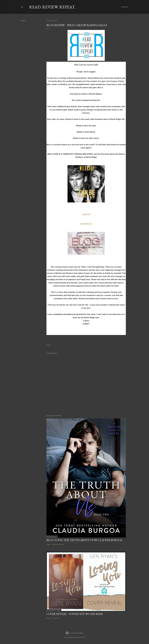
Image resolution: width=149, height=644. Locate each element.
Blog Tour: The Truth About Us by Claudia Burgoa (84, 540)
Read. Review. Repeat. (52, 7)
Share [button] (23, 21)
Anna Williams (81, 637)
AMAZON (86, 214)
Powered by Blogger (74, 633)
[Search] (125, 7)
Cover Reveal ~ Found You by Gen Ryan (75, 614)
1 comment (56, 618)
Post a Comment (58, 544)
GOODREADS (86, 224)
